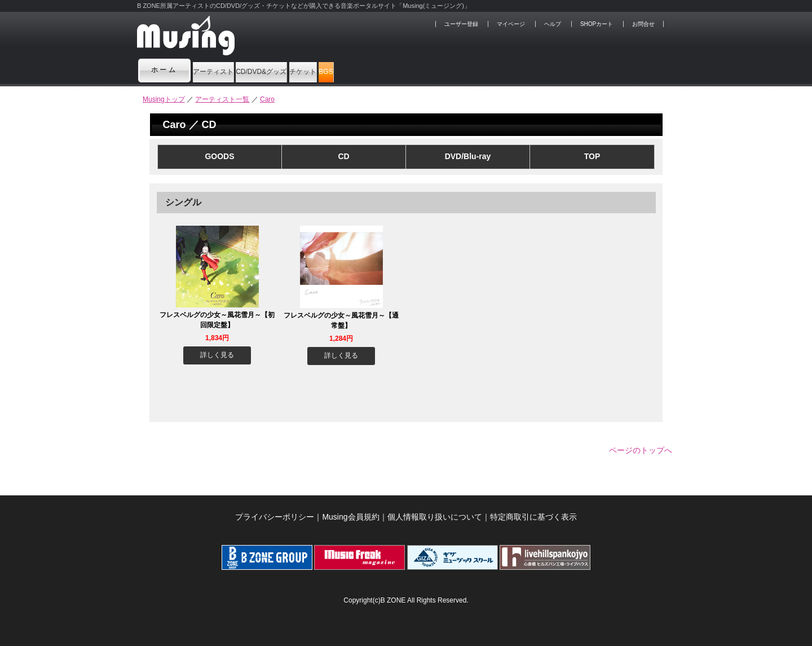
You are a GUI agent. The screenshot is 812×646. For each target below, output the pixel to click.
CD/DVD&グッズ (323, 70)
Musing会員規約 (350, 511)
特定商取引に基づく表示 (533, 511)
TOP (592, 156)
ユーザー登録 (461, 24)
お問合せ (643, 24)
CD (343, 156)
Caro (267, 99)
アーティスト (233, 70)
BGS (462, 70)
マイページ (511, 24)
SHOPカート (597, 24)
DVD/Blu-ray (468, 156)
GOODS (219, 156)
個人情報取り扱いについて (435, 511)
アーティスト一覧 (222, 99)
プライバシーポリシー (275, 511)
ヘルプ (553, 24)
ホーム (165, 70)
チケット (406, 70)
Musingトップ (164, 99)
